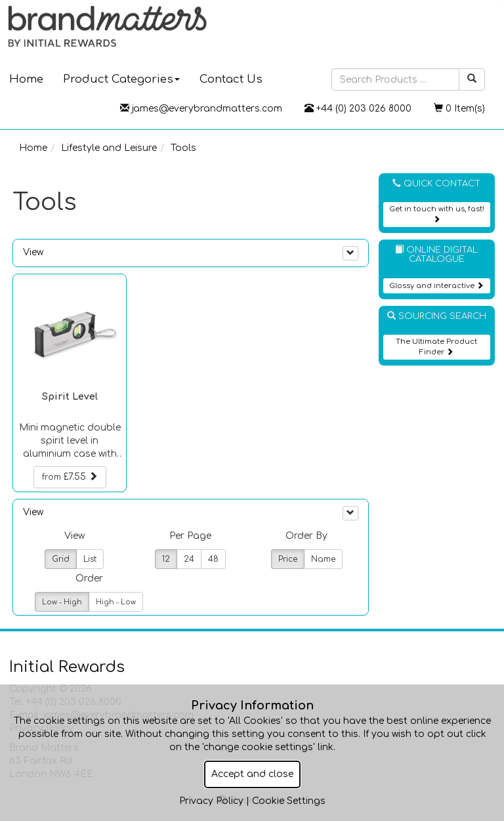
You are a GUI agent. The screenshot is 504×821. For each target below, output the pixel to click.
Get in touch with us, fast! (437, 214)
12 (166, 559)
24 (189, 559)
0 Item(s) (459, 109)
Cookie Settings (289, 801)
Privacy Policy (211, 801)
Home (33, 148)
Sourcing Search (437, 316)
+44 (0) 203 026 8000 (358, 109)
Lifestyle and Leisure (109, 148)
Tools (183, 148)
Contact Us (231, 79)
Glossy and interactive (436, 286)
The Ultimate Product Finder (436, 347)
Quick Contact (436, 183)
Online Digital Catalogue (436, 255)
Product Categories (121, 79)
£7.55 (70, 476)
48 (213, 559)
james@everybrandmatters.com (201, 109)
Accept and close (252, 774)
